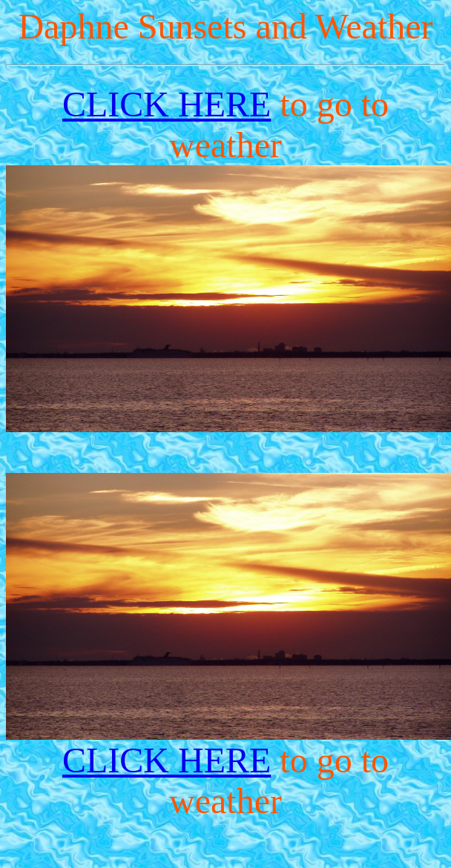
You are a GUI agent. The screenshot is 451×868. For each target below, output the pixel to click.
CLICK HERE (167, 104)
